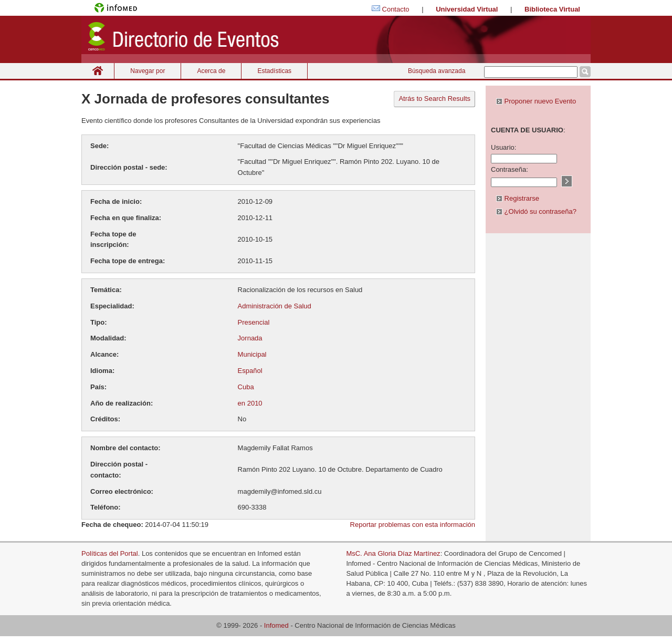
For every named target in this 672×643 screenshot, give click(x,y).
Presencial (254, 322)
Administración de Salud (275, 306)
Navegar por (148, 71)
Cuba (246, 387)
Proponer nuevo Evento (536, 101)
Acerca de (211, 71)
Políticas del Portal (110, 553)
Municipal (252, 354)
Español (250, 371)
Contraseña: (510, 169)
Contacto (396, 9)
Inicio (98, 71)
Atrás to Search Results (434, 98)
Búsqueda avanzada (437, 71)
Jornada (250, 338)
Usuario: (503, 147)
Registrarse (518, 198)
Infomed (276, 625)
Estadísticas (274, 71)
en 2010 (250, 403)
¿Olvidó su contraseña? (536, 211)
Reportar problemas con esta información (413, 525)
